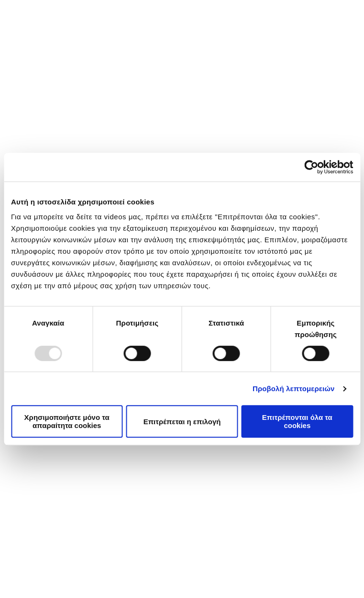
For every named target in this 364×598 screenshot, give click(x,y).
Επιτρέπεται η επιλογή (182, 422)
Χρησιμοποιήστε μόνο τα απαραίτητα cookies (67, 421)
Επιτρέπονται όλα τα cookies (297, 421)
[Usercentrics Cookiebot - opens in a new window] (311, 167)
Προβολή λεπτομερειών (294, 389)
